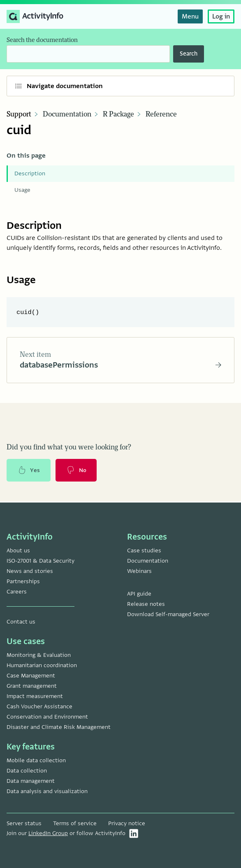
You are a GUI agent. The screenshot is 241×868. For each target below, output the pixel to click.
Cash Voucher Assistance (39, 706)
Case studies (144, 550)
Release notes (146, 604)
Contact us (21, 622)
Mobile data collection (36, 760)
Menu (190, 16)
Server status (24, 823)
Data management (31, 781)
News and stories (30, 571)
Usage (22, 190)
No (77, 471)
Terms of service (75, 823)
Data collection (27, 771)
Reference (161, 114)
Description (30, 173)
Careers (17, 592)
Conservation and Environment (47, 717)
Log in (221, 16)
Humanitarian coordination (42, 665)
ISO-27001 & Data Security (41, 561)
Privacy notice (127, 823)
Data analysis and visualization (47, 791)
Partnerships (23, 581)
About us (18, 550)
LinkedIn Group (48, 833)
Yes (29, 471)
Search (189, 54)
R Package (118, 114)
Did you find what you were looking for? (69, 448)
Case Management (31, 676)
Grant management (32, 686)
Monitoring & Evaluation (39, 655)
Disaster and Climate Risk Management (59, 727)
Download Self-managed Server (168, 614)
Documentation (67, 114)
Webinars (139, 571)
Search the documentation (42, 40)
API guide (139, 594)
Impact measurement (35, 696)
